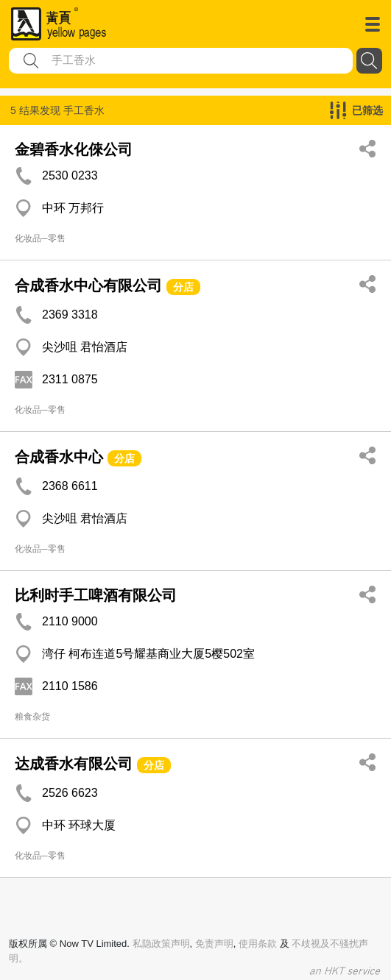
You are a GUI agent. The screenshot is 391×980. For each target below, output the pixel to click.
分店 (183, 287)
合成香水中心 (59, 457)
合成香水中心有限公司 (91, 285)
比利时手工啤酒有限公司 (96, 595)
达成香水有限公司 (74, 764)
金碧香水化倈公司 (74, 149)
